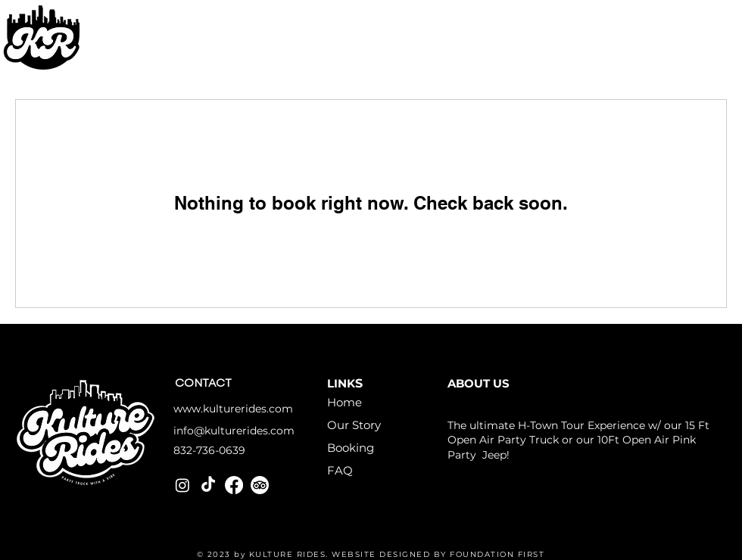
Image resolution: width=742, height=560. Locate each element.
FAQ (340, 470)
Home (344, 402)
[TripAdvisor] (260, 485)
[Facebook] (234, 485)
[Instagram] (182, 485)
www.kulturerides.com (233, 409)
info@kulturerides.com (234, 431)
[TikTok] (208, 485)
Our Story (354, 425)
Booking (351, 448)
